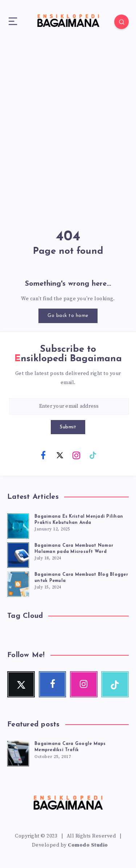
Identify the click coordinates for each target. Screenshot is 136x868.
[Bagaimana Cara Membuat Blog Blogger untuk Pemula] (18, 583)
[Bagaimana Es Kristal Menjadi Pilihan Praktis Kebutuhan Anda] (18, 525)
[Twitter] (60, 455)
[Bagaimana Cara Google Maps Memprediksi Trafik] (18, 753)
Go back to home (68, 316)
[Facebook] (43, 455)
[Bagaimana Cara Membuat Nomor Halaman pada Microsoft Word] (18, 554)
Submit (68, 427)
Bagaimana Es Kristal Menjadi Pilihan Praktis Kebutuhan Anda (79, 520)
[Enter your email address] (69, 406)
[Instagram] (76, 455)
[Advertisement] (68, 123)
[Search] (121, 22)
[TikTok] (93, 455)
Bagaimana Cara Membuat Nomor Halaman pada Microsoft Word (74, 549)
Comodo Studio (88, 845)
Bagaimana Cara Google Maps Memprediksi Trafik (70, 747)
